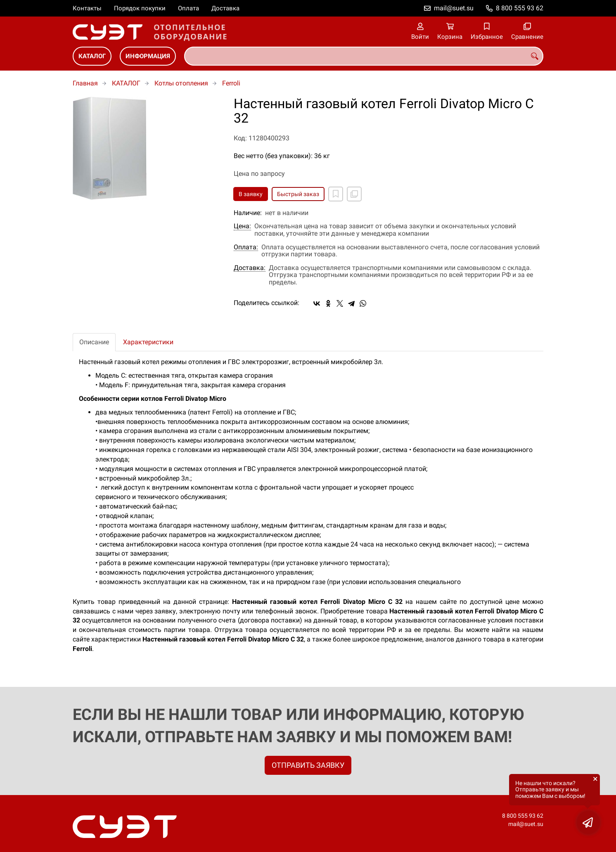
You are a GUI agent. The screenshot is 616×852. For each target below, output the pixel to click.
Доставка (225, 8)
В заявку (251, 194)
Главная (85, 83)
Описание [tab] (94, 342)
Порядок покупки (140, 8)
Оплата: (246, 247)
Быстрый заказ (298, 194)
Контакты (87, 8)
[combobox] (364, 56)
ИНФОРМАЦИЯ (148, 56)
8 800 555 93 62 (520, 8)
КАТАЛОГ (92, 56)
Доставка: (250, 268)
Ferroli (231, 83)
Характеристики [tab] (148, 342)
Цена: (242, 226)
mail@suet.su (454, 8)
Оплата (188, 8)
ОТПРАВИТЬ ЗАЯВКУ (308, 765)
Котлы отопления (181, 83)
